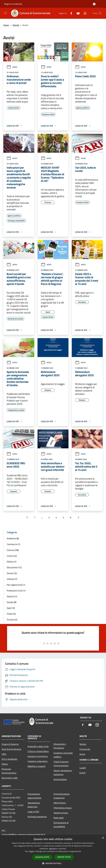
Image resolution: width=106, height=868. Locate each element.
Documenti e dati (10, 778)
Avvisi (12, 67)
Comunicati (85, 749)
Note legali (59, 818)
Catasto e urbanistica (38, 761)
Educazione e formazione (60, 746)
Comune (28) (13, 550)
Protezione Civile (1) (16, 591)
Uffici (4, 754)
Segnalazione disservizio (34, 805)
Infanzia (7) (12, 579)
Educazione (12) (14, 567)
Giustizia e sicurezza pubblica (63, 755)
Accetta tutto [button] (42, 857)
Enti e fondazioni (10, 759)
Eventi (83, 773)
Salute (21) (12, 596)
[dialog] (53, 852)
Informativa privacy (63, 808)
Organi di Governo (10, 744)
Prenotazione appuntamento (35, 796)
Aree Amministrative (11, 749)
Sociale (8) (12, 602)
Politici (5, 764)
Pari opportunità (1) (16, 585)
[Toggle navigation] (6, 13)
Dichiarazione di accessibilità (61, 825)
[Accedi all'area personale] (94, 4)
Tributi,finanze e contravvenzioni (61, 764)
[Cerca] (100, 13)
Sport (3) (11, 608)
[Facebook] (70, 13)
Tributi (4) (11, 614)
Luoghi (83, 768)
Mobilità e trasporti (37, 766)
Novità (16, 25)
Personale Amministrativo (9, 771)
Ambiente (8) (13, 538)
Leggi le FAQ (33, 812)
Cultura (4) (12, 556)
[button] (53, 863)
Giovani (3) (12, 573)
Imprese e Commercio (38, 756)
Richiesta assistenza (37, 817)
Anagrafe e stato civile (38, 746)
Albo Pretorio (60, 803)
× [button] (103, 838)
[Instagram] (84, 13)
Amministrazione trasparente (62, 796)
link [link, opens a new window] (80, 851)
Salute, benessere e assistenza (63, 772)
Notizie (83, 744)
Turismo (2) (12, 620)
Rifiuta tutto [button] (64, 857)
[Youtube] (77, 13)
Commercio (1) (13, 544)
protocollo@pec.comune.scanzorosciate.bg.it (23, 834)
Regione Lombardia (13, 4)
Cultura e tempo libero (38, 751)
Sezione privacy (61, 813)
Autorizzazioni (60, 779)
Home (6, 25)
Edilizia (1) (12, 562)
